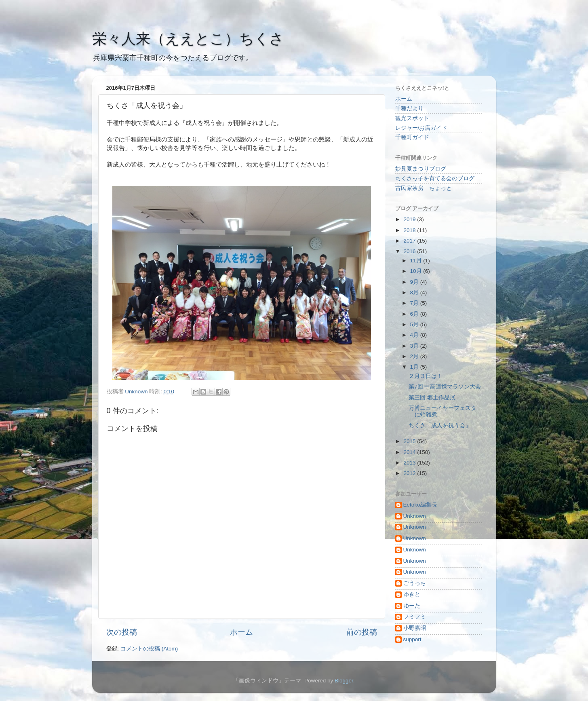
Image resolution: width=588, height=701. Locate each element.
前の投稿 (362, 632)
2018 (410, 230)
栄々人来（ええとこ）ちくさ (188, 39)
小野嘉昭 (415, 628)
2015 (410, 441)
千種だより (409, 109)
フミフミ (415, 617)
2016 (410, 251)
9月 (415, 282)
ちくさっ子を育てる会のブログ (435, 178)
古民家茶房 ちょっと (424, 188)
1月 (415, 367)
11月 (417, 261)
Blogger (344, 681)
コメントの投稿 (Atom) (149, 649)
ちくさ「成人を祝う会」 (440, 425)
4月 (415, 335)
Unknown (415, 516)
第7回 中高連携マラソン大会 (445, 387)
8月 (415, 292)
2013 (410, 463)
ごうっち (415, 583)
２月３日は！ (426, 376)
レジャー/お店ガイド (422, 128)
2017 (410, 241)
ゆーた (412, 606)
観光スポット (412, 118)
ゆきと (412, 594)
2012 (410, 473)
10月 (417, 271)
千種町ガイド (412, 137)
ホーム (241, 632)
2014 (410, 452)
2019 (410, 219)
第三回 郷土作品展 (432, 398)
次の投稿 (122, 632)
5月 (415, 324)
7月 (415, 303)
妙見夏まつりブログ (421, 169)
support (412, 639)
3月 (415, 346)
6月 (415, 314)
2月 (415, 356)
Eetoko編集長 (420, 505)
